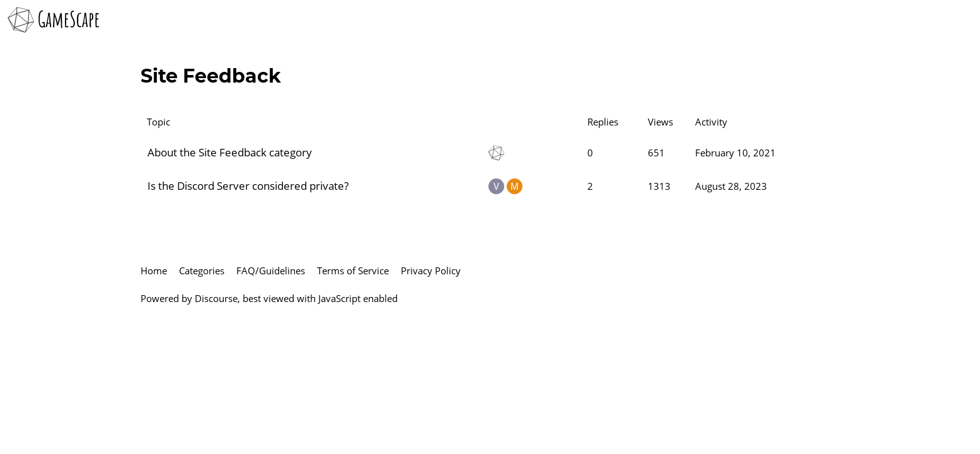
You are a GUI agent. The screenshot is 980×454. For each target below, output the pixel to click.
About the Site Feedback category (230, 152)
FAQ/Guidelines (271, 271)
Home (154, 271)
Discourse (216, 298)
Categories (202, 271)
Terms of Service (353, 271)
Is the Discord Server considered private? (248, 186)
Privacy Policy (431, 271)
